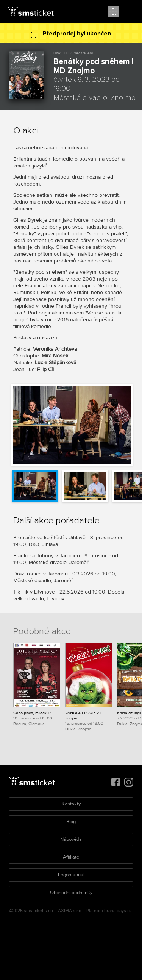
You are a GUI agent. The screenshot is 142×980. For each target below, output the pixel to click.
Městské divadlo (80, 98)
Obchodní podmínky (71, 893)
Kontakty (71, 804)
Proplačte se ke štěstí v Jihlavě (49, 538)
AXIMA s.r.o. (70, 911)
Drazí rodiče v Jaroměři (41, 574)
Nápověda (71, 839)
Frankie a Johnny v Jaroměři (47, 556)
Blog (71, 822)
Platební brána (101, 911)
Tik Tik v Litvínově (34, 592)
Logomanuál (71, 875)
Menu (130, 12)
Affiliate (71, 857)
